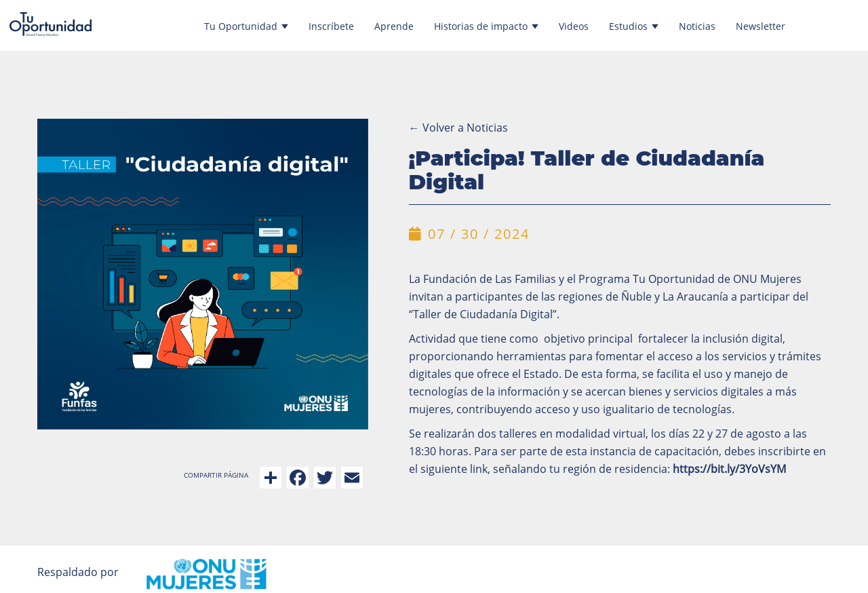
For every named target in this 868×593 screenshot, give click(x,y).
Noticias (697, 26)
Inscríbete (331, 26)
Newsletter (761, 26)
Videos (574, 26)
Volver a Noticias (458, 128)
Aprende (394, 26)
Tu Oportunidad (246, 26)
